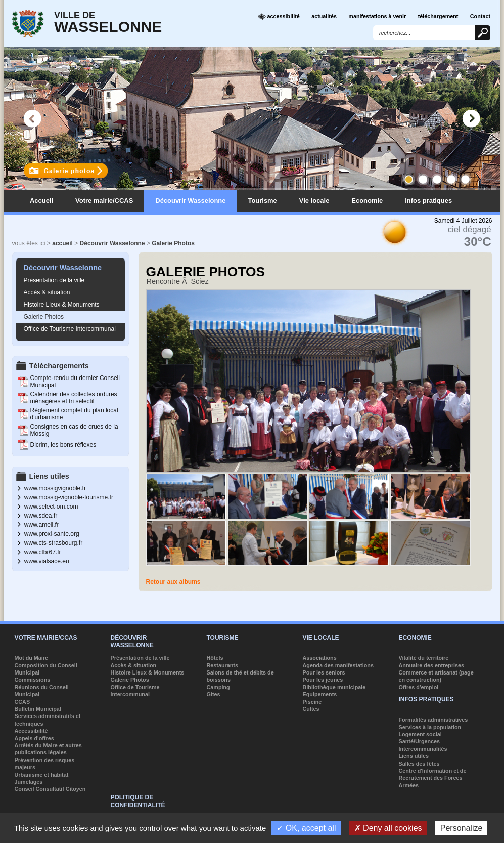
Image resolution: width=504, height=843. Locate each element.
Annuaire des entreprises (432, 665)
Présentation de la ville (54, 280)
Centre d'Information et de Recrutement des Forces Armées (433, 778)
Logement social (420, 734)
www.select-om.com (51, 507)
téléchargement (438, 16)
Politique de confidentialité (138, 801)
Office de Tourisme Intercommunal (70, 329)
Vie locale (314, 201)
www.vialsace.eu (47, 561)
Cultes (311, 709)
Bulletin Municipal (38, 709)
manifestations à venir (377, 16)
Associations (320, 658)
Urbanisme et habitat (42, 775)
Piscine (312, 702)
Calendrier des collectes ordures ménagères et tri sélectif (74, 398)
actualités (324, 16)
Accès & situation (47, 292)
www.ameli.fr (41, 525)
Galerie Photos (173, 243)
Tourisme (262, 201)
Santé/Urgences (420, 741)
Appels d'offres (34, 738)
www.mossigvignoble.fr (55, 488)
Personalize (462, 828)
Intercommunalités (423, 749)
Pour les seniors (324, 672)
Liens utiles (414, 756)
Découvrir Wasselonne (190, 201)
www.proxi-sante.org (52, 534)
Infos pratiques (428, 201)
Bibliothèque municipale (334, 687)
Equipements (320, 694)
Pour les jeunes (323, 680)
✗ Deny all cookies (388, 828)
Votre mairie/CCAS (104, 201)
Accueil (41, 201)
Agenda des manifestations (338, 665)
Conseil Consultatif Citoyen (50, 789)
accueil (62, 243)
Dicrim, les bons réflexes (63, 445)
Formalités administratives (433, 720)
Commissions (33, 680)
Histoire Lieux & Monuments (62, 305)
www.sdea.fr (41, 516)
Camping (218, 687)
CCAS (22, 702)
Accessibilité (31, 731)
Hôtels (215, 658)
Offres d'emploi (419, 687)
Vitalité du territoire (424, 658)
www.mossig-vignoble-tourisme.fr (69, 497)
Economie (367, 201)
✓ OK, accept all (306, 828)
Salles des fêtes (419, 764)
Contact (480, 16)
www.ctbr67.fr (43, 552)
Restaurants (222, 665)
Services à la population (430, 727)
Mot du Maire (32, 658)
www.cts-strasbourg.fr (53, 543)
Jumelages (29, 782)
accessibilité (279, 17)
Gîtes (214, 694)
